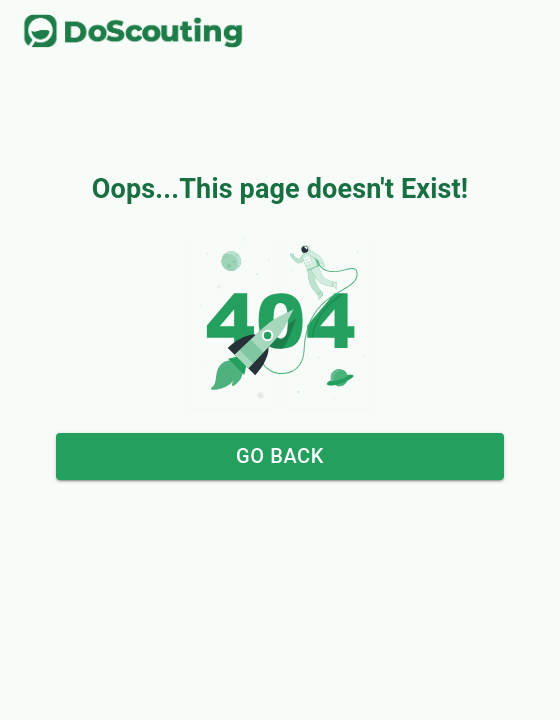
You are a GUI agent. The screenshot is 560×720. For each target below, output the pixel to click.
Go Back (280, 456)
